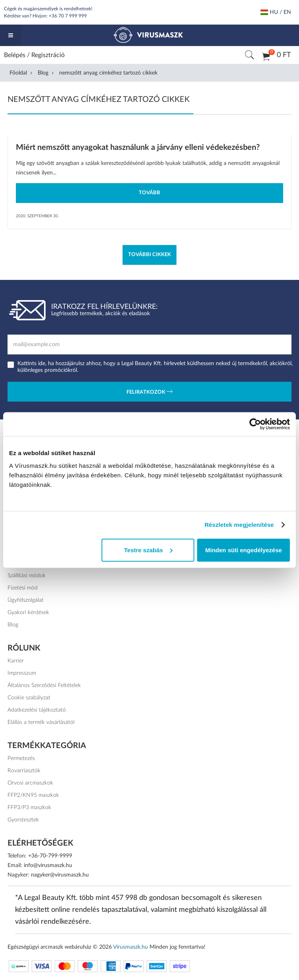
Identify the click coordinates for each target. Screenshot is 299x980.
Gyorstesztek (23, 820)
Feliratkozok (149, 392)
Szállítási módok (27, 576)
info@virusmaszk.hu (48, 865)
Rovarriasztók (24, 771)
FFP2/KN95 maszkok (34, 795)
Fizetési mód (23, 588)
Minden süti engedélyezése (243, 550)
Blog (43, 73)
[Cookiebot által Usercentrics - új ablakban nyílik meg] (255, 424)
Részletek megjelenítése (239, 525)
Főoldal (18, 73)
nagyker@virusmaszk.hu (60, 875)
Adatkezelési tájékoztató (37, 710)
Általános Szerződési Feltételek (44, 685)
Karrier (16, 661)
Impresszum (22, 673)
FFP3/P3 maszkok (30, 808)
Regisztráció (48, 55)
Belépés (15, 55)
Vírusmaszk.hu (130, 947)
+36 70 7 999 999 (68, 16)
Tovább (149, 193)
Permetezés (21, 758)
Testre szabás (148, 550)
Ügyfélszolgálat (26, 600)
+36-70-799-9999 (50, 856)
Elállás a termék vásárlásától (41, 722)
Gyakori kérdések (28, 612)
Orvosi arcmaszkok (31, 783)
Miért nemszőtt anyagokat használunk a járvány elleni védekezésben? (138, 147)
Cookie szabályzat (29, 698)
